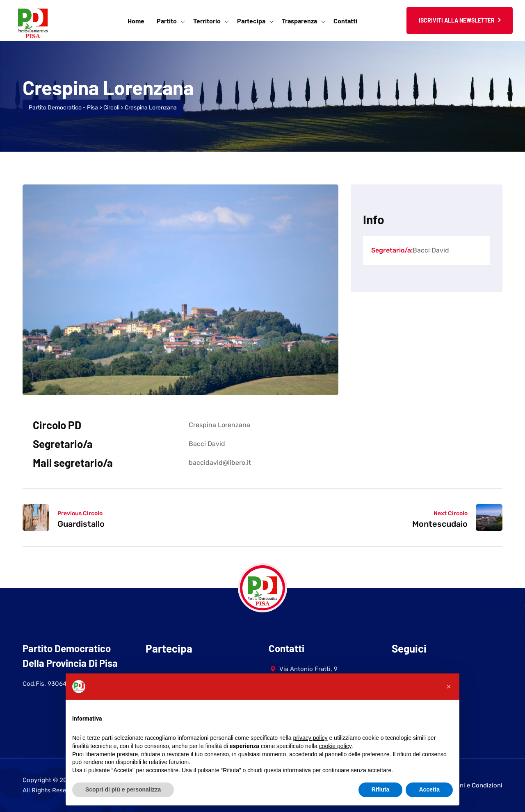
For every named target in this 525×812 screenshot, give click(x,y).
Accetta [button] (429, 789)
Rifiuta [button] (381, 789)
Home (136, 21)
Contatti (345, 21)
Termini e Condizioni (473, 785)
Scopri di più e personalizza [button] (123, 789)
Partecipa (251, 21)
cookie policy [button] (335, 746)
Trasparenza (299, 21)
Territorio (207, 21)
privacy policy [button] (310, 738)
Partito (167, 21)
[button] (449, 687)
